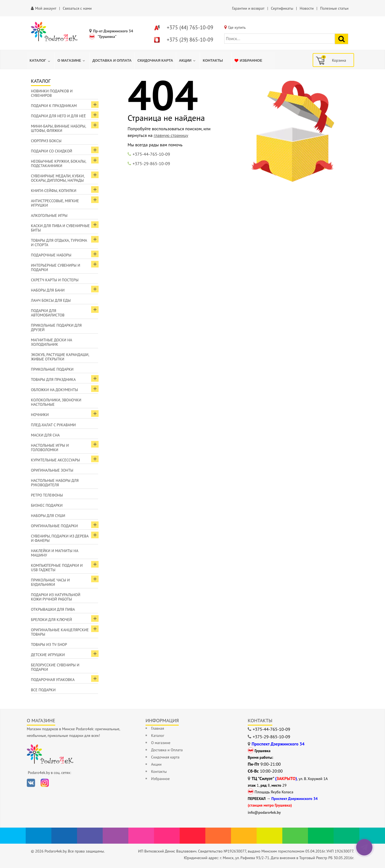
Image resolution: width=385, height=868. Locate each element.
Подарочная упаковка (53, 680)
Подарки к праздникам (54, 106)
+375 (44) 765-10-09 (190, 27)
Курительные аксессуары (55, 460)
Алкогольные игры (49, 215)
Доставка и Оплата (167, 750)
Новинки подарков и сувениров (52, 93)
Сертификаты (282, 8)
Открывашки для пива (53, 609)
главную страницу (171, 135)
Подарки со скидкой (52, 151)
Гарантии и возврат (248, 8)
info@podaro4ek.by (264, 812)
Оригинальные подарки (54, 526)
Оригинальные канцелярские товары (60, 632)
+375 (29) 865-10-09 (190, 40)
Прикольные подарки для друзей (56, 328)
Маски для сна (45, 435)
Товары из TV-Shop (49, 644)
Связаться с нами (77, 8)
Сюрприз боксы (46, 141)
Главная (158, 728)
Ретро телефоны (47, 495)
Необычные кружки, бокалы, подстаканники (59, 163)
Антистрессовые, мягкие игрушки (55, 203)
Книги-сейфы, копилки (54, 191)
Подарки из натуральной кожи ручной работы (56, 597)
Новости (307, 8)
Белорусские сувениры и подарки (55, 667)
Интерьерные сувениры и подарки (56, 267)
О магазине (161, 743)
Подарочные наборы (51, 255)
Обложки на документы (54, 390)
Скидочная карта (165, 757)
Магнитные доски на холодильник (52, 342)
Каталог (158, 736)
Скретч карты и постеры (55, 280)
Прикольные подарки (52, 369)
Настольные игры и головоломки (50, 448)
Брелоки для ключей (51, 620)
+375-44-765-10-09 (151, 154)
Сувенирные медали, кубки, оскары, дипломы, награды (58, 178)
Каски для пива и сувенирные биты (60, 228)
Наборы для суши (48, 516)
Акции (156, 764)
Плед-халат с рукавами (53, 425)
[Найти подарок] (342, 39)
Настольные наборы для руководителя (55, 483)
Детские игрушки (48, 655)
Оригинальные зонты (52, 470)
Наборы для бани (48, 290)
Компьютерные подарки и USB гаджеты (57, 568)
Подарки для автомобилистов (48, 313)
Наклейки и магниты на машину (55, 553)
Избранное (160, 779)
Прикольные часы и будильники (50, 582)
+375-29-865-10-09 (151, 163)
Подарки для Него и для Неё (58, 116)
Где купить (237, 27)
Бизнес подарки (47, 505)
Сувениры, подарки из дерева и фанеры (60, 538)
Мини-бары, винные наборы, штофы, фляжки (59, 128)
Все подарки (43, 690)
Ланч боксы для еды (51, 300)
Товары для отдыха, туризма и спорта (59, 243)
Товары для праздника (53, 380)
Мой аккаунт (46, 8)
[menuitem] (41, 61)
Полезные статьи (334, 8)
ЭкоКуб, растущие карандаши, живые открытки (60, 357)
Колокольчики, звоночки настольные (56, 402)
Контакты (159, 771)
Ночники (40, 415)
